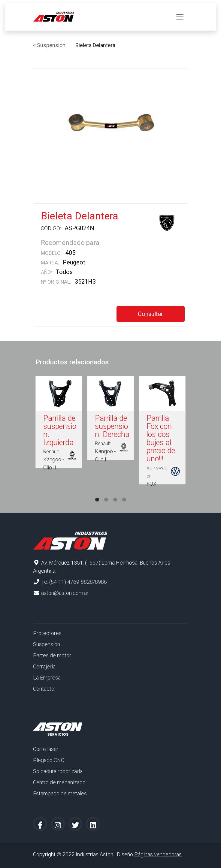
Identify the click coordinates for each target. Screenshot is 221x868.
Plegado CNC (49, 760)
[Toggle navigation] (180, 17)
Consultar (150, 314)
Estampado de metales (60, 793)
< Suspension (49, 45)
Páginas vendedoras (158, 854)
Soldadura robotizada (58, 771)
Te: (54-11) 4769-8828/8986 (74, 582)
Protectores (47, 633)
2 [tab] (106, 494)
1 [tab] (97, 494)
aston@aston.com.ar (65, 593)
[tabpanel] (59, 423)
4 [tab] (124, 494)
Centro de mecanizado (59, 782)
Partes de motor (52, 655)
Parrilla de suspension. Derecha (112, 426)
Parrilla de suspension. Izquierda (60, 430)
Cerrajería (44, 666)
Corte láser (46, 749)
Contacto (44, 689)
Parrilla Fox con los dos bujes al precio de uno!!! (161, 439)
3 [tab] (115, 494)
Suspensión (47, 644)
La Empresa (47, 678)
